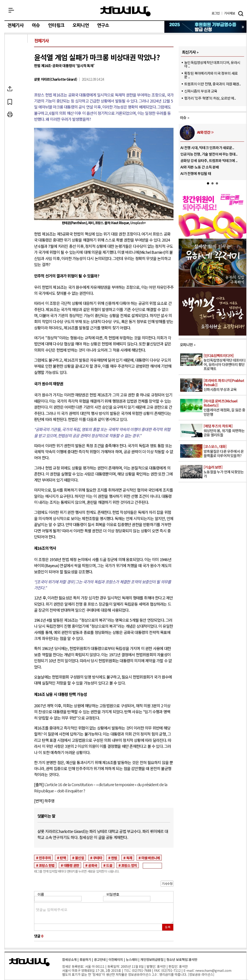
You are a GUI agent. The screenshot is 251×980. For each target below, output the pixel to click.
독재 (129, 858)
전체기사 (15, 25)
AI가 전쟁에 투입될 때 (196, 173)
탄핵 (63, 858)
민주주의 (45, 858)
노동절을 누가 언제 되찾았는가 (225, 472)
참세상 (125, 11)
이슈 (36, 25)
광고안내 (100, 959)
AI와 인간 (204, 132)
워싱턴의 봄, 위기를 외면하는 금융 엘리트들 (225, 431)
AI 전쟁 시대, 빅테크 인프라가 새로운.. (207, 148)
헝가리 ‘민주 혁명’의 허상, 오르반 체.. (210, 98)
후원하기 (85, 959)
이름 (41, 894)
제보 (230, 13)
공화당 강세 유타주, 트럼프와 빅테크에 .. (209, 160)
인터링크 (56, 25)
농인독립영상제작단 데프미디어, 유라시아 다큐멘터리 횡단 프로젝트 (225, 362)
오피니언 (81, 25)
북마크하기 (16, 102)
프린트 (16, 115)
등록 (168, 927)
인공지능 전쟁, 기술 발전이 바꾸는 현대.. (209, 154)
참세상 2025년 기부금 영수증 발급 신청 (206, 27)
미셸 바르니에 (151, 858)
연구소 (103, 25)
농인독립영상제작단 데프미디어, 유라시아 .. (212, 64)
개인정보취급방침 (152, 959)
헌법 (114, 858)
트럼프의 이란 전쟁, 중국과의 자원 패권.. (212, 84)
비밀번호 (113, 894)
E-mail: (189, 970)
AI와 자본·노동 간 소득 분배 (200, 167)
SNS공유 (16, 89)
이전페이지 (116, 959)
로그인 (216, 13)
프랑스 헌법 (47, 865)
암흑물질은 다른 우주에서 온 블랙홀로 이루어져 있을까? (225, 451)
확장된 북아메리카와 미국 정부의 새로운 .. (211, 75)
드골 (109, 865)
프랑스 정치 (129, 865)
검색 (241, 14)
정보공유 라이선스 (201, 974)
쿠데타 (98, 858)
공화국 (93, 865)
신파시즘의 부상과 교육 (201, 91)
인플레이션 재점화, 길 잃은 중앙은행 (225, 408)
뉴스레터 (132, 959)
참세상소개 (69, 959)
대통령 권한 (71, 865)
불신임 (80, 858)
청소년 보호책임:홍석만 (182, 959)
